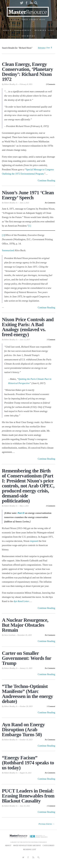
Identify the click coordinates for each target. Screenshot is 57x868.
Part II (21, 513)
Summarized (8, 250)
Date (48, 48)
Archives (28, 36)
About (7, 30)
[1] (30, 226)
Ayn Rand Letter (21, 601)
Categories (23, 30)
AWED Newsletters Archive (27, 846)
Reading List (44, 30)
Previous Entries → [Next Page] (47, 824)
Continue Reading (46, 180)
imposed (34, 541)
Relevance (42, 48)
